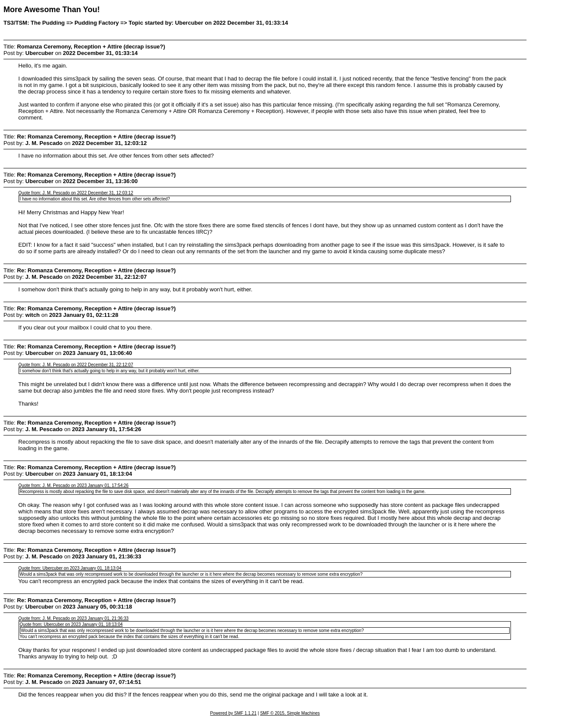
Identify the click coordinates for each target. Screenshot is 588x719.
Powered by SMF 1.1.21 (233, 713)
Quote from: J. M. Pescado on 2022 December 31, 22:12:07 (76, 365)
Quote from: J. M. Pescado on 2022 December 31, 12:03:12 (76, 193)
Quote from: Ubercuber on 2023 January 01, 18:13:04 (70, 568)
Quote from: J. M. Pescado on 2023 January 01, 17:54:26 (73, 485)
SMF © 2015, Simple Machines (290, 713)
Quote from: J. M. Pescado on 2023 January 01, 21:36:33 (73, 618)
